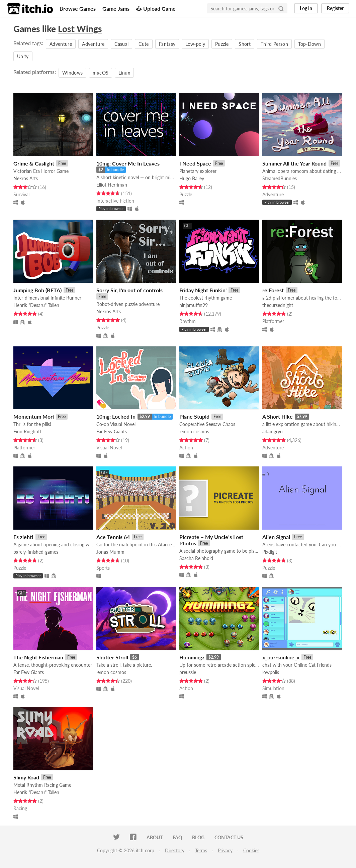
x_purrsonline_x (281, 657)
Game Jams (116, 9)
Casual (121, 44)
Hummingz (192, 657)
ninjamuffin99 (194, 305)
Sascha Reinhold (196, 558)
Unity (23, 56)
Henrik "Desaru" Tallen (36, 305)
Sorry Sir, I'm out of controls (129, 290)
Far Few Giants (112, 431)
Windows (72, 73)
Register (335, 8)
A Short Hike (278, 416)
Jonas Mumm (110, 552)
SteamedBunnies (280, 178)
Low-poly (195, 44)
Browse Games (78, 9)
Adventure (61, 44)
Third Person (274, 44)
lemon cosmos (194, 431)
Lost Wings (80, 29)
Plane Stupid (194, 416)
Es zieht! (23, 537)
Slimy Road (26, 777)
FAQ (177, 837)
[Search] (281, 8)
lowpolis (271, 672)
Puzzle (222, 44)
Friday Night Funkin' (203, 290)
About (155, 837)
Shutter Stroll (112, 657)
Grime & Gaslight (34, 163)
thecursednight (278, 305)
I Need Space (195, 163)
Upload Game (156, 9)
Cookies (251, 850)
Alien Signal (276, 537)
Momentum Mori (34, 416)
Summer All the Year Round (294, 163)
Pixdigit (270, 552)
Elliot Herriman (112, 185)
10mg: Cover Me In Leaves (128, 163)
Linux (124, 73)
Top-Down (309, 44)
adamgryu (273, 431)
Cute (144, 44)
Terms (201, 850)
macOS (101, 73)
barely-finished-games (36, 552)
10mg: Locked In (116, 416)
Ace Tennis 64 (113, 537)
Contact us (229, 837)
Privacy (225, 850)
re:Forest (273, 290)
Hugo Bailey (192, 178)
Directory (175, 850)
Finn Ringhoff (27, 431)
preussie (188, 672)
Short (245, 44)
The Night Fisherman (38, 657)
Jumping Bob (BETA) (37, 290)
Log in (306, 8)
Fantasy (167, 44)
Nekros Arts (26, 178)
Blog (198, 837)
